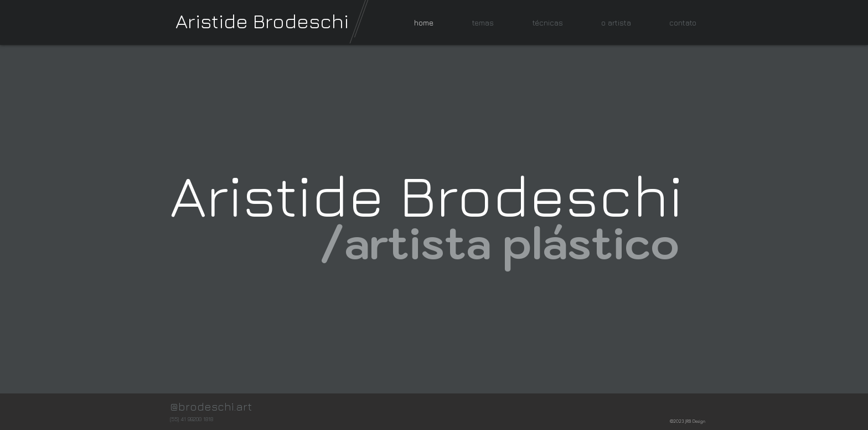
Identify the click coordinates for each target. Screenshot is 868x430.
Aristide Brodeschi (262, 21)
